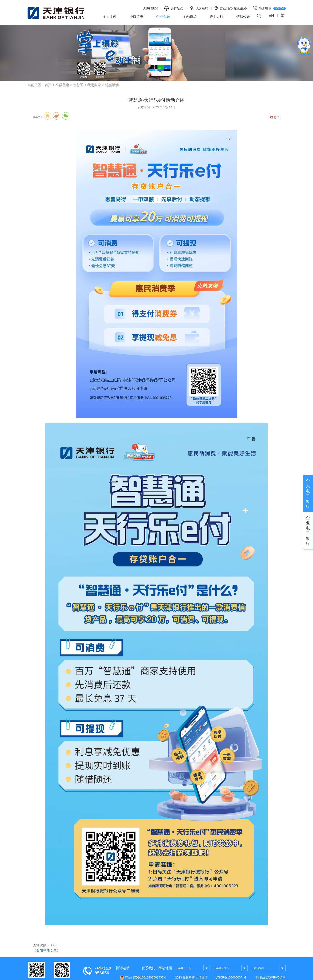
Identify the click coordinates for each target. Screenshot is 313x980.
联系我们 (148, 968)
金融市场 (190, 16)
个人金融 (110, 16)
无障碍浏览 (151, 8)
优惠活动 (112, 85)
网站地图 (165, 968)
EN (271, 16)
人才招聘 (199, 8)
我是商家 (94, 85)
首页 (48, 85)
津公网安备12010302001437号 (143, 978)
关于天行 (216, 16)
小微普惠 (136, 16)
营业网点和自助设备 (231, 8)
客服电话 (269, 8)
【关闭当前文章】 (46, 951)
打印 (275, 117)
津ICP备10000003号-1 (231, 977)
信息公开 (243, 16)
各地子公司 (194, 968)
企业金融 (163, 16)
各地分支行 (232, 968)
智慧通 (78, 85)
